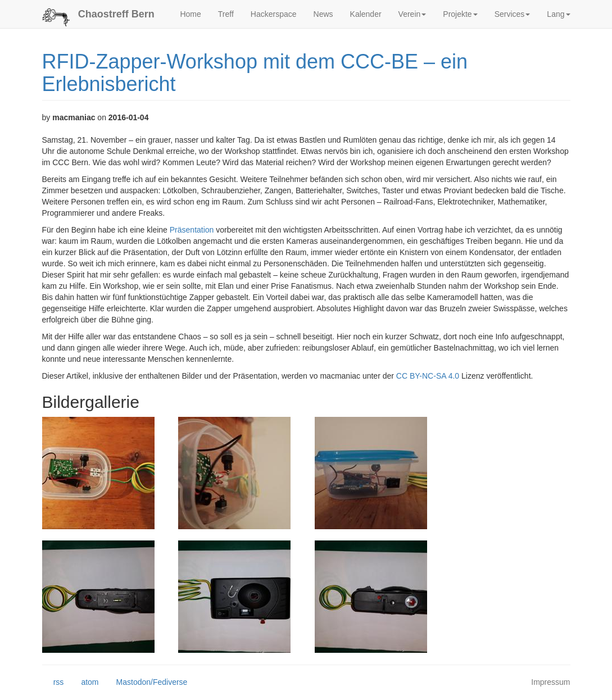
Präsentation (192, 230)
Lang (558, 14)
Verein (412, 14)
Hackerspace (274, 14)
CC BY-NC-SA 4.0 (428, 376)
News (323, 14)
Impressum (550, 682)
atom (84, 683)
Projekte (460, 14)
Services (513, 14)
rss (53, 683)
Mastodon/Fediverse (146, 683)
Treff (226, 14)
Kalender (366, 14)
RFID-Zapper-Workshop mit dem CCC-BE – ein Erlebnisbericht (255, 73)
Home (190, 14)
